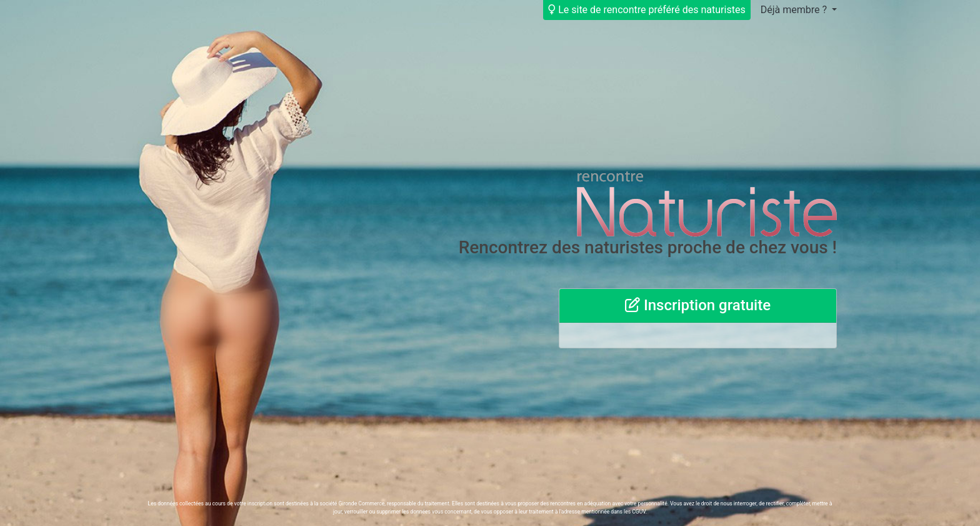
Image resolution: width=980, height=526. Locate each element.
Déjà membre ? (795, 10)
